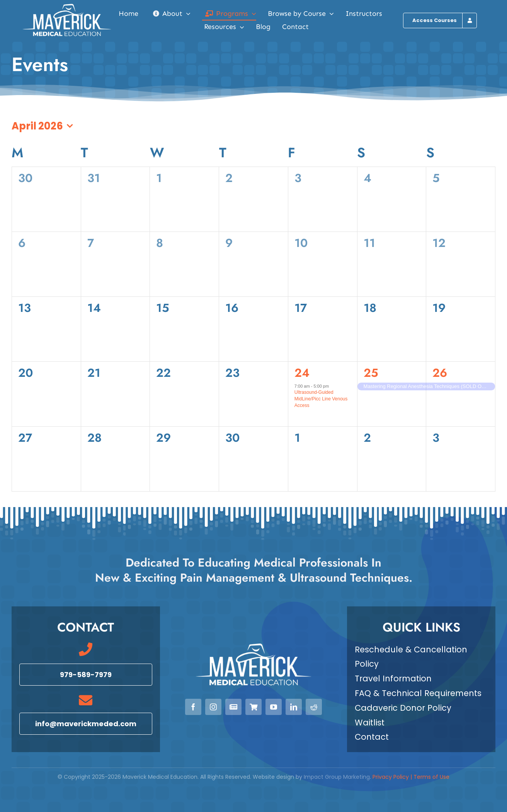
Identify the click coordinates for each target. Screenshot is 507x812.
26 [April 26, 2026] (440, 373)
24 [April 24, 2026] (302, 373)
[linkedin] (294, 707)
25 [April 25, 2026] (371, 373)
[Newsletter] (233, 707)
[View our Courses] (253, 707)
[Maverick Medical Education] (67, 7)
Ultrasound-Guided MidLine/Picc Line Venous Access (321, 399)
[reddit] (314, 707)
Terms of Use (431, 777)
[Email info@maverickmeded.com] (86, 724)
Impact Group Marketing (337, 777)
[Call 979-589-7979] (86, 675)
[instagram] (213, 707)
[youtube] (274, 707)
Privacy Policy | (393, 777)
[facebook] (193, 707)
